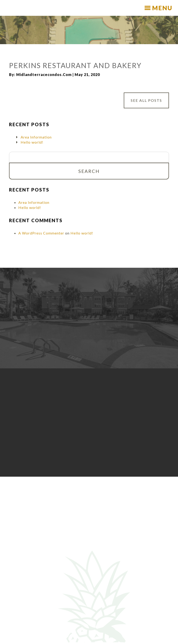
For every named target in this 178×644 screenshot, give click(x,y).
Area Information (36, 137)
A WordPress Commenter (41, 233)
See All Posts (146, 101)
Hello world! (32, 142)
